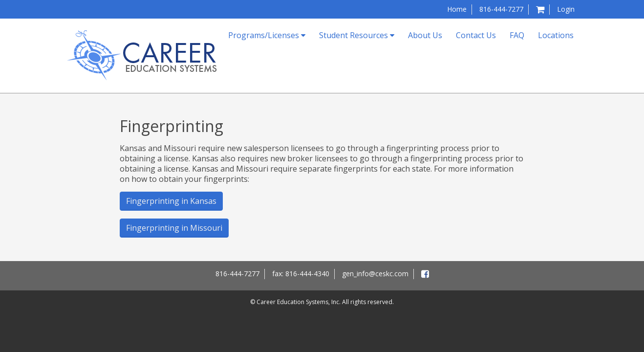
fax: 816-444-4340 (301, 274)
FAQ (517, 35)
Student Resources (357, 35)
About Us (425, 35)
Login (566, 9)
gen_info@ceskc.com (375, 274)
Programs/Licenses (267, 35)
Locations (556, 35)
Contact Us (476, 35)
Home (457, 9)
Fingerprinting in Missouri (174, 228)
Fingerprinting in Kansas (171, 201)
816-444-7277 (501, 9)
